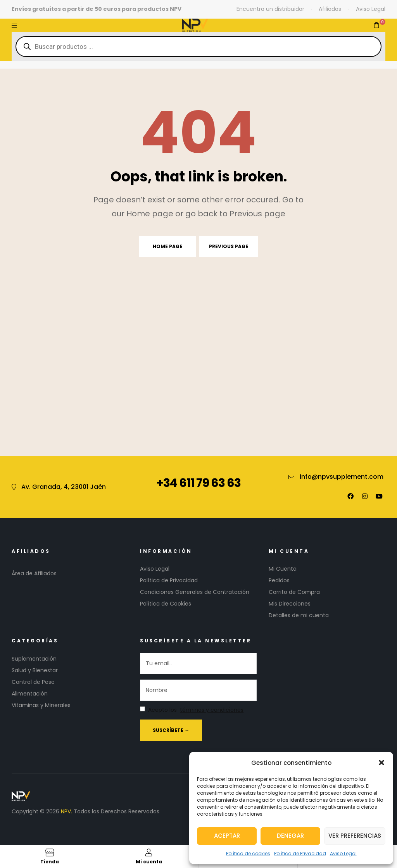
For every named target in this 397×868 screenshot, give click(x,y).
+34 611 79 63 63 (198, 483)
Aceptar (227, 836)
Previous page (229, 246)
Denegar (290, 836)
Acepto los (192, 710)
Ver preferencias (355, 836)
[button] (381, 763)
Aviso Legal (343, 853)
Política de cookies (248, 853)
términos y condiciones (212, 710)
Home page (167, 246)
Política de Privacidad (300, 853)
